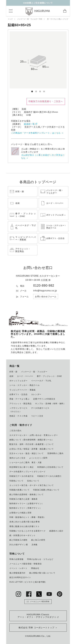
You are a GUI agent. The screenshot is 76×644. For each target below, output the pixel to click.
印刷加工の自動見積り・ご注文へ (46, 101)
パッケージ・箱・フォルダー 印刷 (30, 19)
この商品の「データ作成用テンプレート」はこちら (36, 133)
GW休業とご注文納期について (38, 3)
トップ (10, 19)
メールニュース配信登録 (38, 602)
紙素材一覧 (29, 124)
